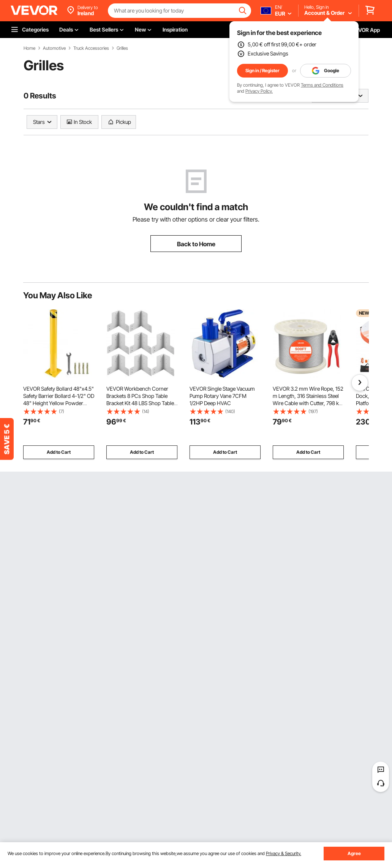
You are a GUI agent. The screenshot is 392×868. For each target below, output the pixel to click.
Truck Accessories (91, 48)
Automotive (54, 48)
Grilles (122, 48)
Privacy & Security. (284, 853)
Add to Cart (59, 452)
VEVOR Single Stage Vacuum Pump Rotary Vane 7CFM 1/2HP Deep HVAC (222, 396)
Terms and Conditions (322, 85)
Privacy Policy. (259, 91)
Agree (354, 853)
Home (29, 48)
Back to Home (196, 244)
